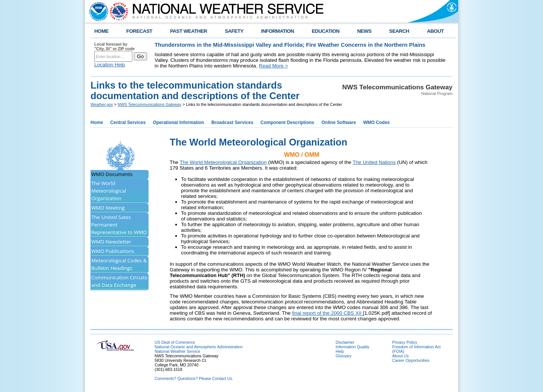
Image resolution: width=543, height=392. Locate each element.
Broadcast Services (232, 122)
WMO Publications (113, 251)
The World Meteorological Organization (109, 191)
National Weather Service (177, 351)
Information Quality (352, 347)
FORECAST (139, 31)
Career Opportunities (411, 360)
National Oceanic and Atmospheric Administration (199, 347)
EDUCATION (326, 31)
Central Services (128, 122)
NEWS (364, 31)
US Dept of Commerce (175, 342)
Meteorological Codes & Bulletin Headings (119, 264)
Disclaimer (345, 342)
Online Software (339, 122)
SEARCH (399, 31)
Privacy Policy (405, 342)
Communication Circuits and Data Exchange (119, 281)
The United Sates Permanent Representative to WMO (119, 225)
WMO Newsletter (111, 242)
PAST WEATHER (189, 31)
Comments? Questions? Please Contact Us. (194, 378)
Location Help (110, 65)
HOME (101, 31)
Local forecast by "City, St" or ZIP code (114, 46)
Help (340, 351)
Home (97, 122)
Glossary (344, 356)
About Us (400, 356)
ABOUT (435, 31)
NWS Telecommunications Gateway (150, 104)
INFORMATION (278, 31)
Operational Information (178, 122)
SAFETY (234, 31)
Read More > (273, 66)
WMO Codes (377, 122)
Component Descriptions (288, 122)
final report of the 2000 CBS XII (327, 313)
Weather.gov (102, 104)
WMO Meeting (108, 208)
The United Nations (374, 162)
